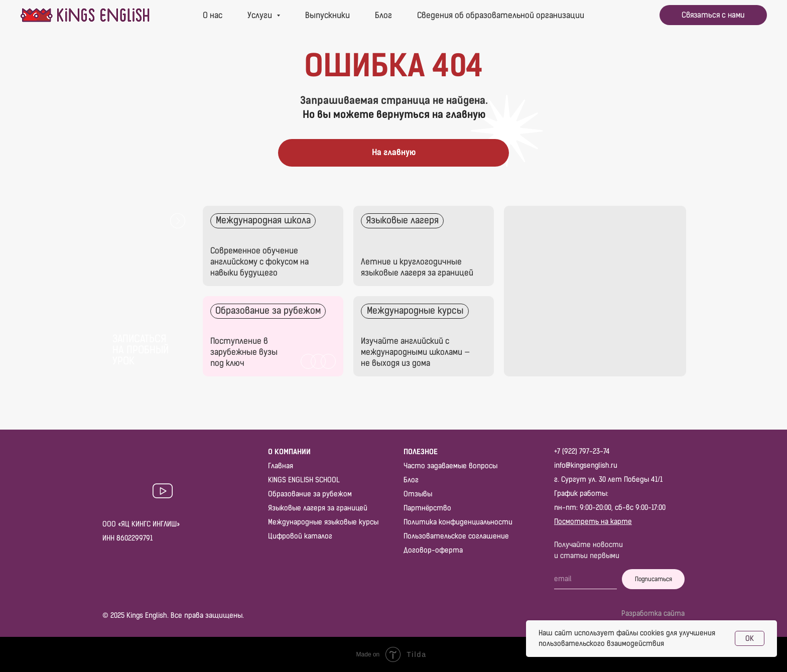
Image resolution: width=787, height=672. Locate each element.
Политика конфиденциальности (458, 522)
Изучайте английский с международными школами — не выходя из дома (415, 352)
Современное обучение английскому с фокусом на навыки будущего (259, 262)
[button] (713, 15)
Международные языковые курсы (323, 522)
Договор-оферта (433, 550)
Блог (383, 15)
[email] (585, 579)
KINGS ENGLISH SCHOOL (304, 480)
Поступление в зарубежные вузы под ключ (244, 352)
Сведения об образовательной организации (501, 15)
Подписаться (653, 579)
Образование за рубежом (310, 494)
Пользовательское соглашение (456, 536)
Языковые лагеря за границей (318, 508)
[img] (424, 246)
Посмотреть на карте (593, 522)
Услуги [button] (261, 15)
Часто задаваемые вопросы (450, 466)
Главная (281, 466)
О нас (213, 15)
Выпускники (327, 15)
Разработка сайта (653, 614)
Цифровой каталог (300, 536)
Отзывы (418, 494)
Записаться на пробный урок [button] (141, 350)
